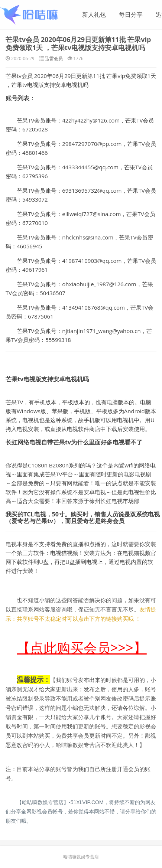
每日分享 (131, 14)
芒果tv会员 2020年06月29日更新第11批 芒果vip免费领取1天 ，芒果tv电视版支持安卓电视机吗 (78, 43)
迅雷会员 (54, 58)
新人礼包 (94, 14)
